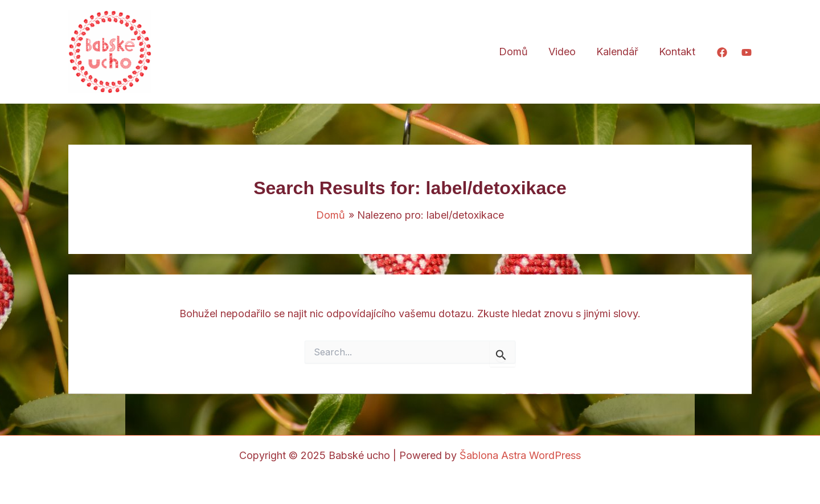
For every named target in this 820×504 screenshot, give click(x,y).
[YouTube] (747, 52)
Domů (513, 52)
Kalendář (617, 52)
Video (562, 52)
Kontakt (677, 52)
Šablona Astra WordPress (520, 455)
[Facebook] (722, 52)
